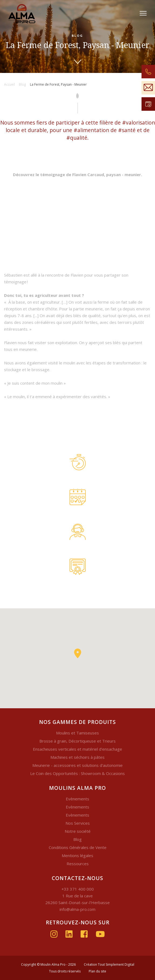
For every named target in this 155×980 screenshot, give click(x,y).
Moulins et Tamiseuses (77, 733)
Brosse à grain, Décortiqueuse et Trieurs (77, 741)
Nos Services (78, 823)
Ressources (78, 864)
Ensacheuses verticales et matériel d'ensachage (77, 749)
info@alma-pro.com (77, 909)
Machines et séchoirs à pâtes (77, 757)
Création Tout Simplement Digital (109, 964)
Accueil (9, 84)
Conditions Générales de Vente (78, 847)
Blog (77, 839)
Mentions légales (77, 855)
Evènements (77, 799)
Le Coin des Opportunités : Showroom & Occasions (77, 773)
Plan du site (97, 971)
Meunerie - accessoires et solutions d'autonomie (77, 765)
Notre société (78, 831)
